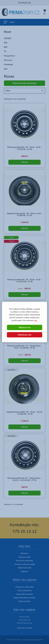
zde (36, 320)
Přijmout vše (24, 327)
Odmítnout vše (24, 335)
